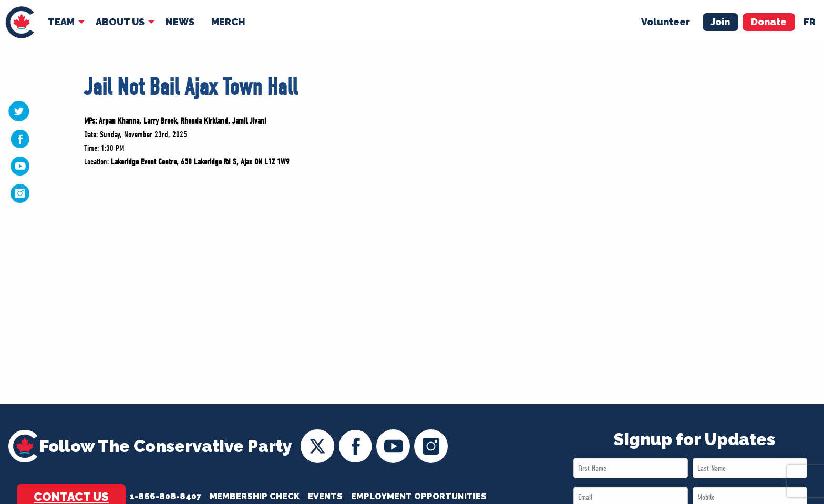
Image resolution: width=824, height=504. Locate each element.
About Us (120, 22)
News (180, 22)
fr (810, 22)
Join (720, 22)
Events (325, 496)
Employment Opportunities (419, 496)
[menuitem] (20, 22)
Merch (228, 22)
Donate (769, 22)
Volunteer (666, 22)
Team (61, 22)
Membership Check (255, 496)
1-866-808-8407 (166, 496)
